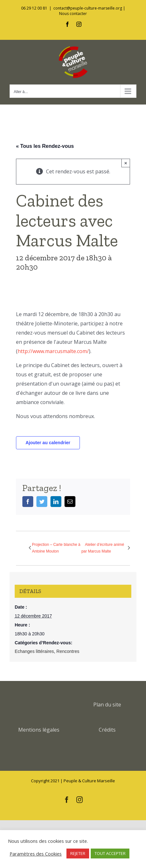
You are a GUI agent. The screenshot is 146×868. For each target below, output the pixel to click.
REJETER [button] (78, 853)
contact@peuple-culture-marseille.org (88, 8)
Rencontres (68, 651)
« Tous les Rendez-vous (45, 146)
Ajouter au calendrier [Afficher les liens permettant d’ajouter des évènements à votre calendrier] (48, 443)
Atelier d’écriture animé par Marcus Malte (103, 548)
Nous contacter (73, 14)
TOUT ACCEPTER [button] (110, 853)
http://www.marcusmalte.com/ (53, 351)
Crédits (107, 730)
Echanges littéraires (34, 651)
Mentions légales (39, 730)
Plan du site (107, 705)
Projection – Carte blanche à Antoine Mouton (56, 548)
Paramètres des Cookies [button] (36, 854)
